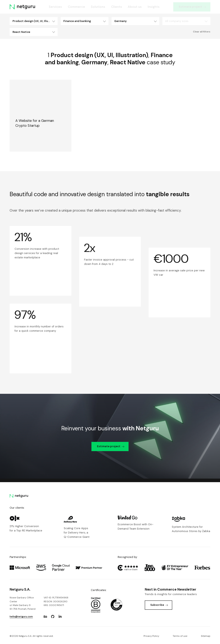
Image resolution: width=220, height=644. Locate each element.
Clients (117, 7)
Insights (154, 7)
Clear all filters (202, 32)
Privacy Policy (151, 636)
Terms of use (180, 636)
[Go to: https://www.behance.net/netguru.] (45, 617)
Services (55, 7)
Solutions (98, 7)
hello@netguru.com (21, 617)
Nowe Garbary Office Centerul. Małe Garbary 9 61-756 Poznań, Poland (23, 603)
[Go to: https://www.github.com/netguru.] (53, 617)
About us (135, 7)
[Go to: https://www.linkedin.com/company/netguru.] (60, 617)
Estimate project (193, 7)
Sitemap (206, 636)
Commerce (76, 7)
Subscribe (159, 605)
